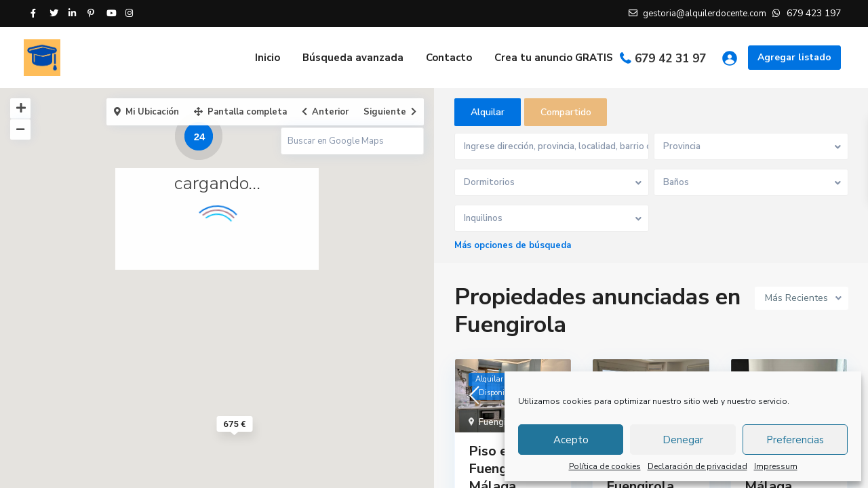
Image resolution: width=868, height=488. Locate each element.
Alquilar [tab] (488, 112)
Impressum (776, 466)
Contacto (449, 58)
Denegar (683, 440)
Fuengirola (500, 423)
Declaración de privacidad (697, 466)
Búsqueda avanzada (353, 58)
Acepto (571, 440)
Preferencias (795, 440)
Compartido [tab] (566, 112)
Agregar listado (794, 57)
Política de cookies (605, 466)
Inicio (268, 58)
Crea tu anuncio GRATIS (554, 58)
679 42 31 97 (670, 59)
